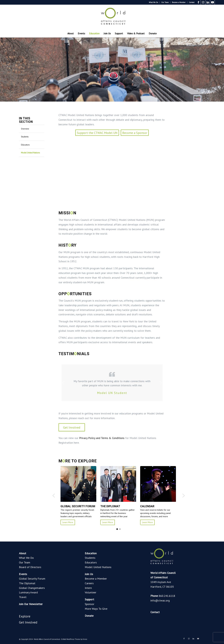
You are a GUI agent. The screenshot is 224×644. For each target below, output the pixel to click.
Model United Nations (30, 153)
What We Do (153, 2)
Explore (25, 616)
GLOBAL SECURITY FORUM (76, 506)
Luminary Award (28, 592)
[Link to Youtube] (212, 2)
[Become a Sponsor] (135, 200)
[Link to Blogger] (217, 2)
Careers (89, 583)
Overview (25, 129)
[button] (63, 450)
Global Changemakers (32, 588)
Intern (88, 588)
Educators (25, 145)
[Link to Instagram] (203, 2)
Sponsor (90, 604)
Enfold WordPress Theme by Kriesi (74, 639)
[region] (112, 450)
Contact (192, 2)
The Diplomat (27, 583)
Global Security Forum (32, 579)
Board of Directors (30, 567)
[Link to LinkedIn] (208, 2)
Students (25, 137)
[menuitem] (154, 2)
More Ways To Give (96, 609)
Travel (23, 597)
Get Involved (28, 622)
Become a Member (179, 2)
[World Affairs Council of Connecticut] (112, 17)
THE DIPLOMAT (110, 506)
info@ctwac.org (160, 600)
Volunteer (91, 592)
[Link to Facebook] (198, 2)
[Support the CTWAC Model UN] (97, 200)
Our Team (165, 2)
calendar (147, 506)
